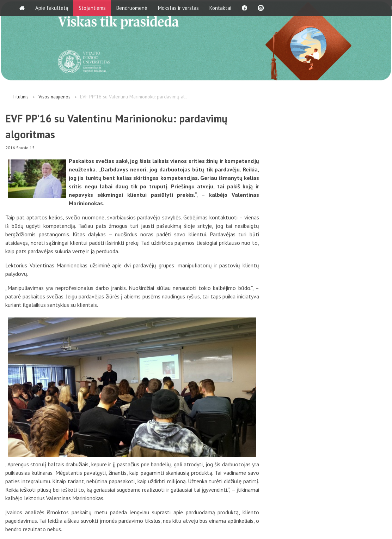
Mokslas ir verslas (178, 8)
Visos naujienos (54, 97)
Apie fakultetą (52, 8)
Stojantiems (92, 8)
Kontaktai (220, 8)
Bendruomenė (132, 8)
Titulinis (20, 97)
